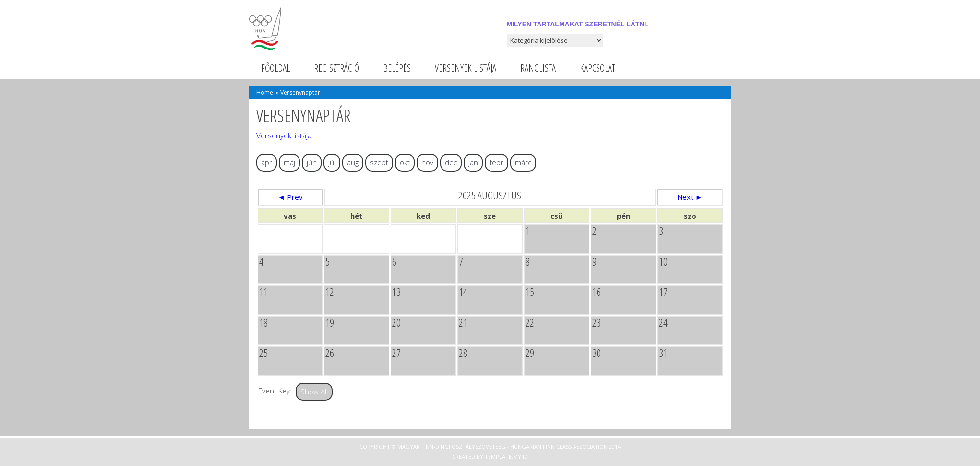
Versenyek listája (466, 68)
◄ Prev (290, 197)
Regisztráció (336, 68)
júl (332, 162)
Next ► (690, 197)
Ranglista (538, 68)
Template (498, 457)
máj (289, 162)
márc (523, 162)
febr (496, 162)
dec (451, 162)
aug (353, 162)
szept (379, 162)
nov (427, 162)
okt (405, 162)
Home (265, 92)
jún (312, 162)
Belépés (397, 68)
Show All (314, 392)
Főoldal (275, 68)
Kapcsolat (598, 68)
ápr (267, 162)
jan (473, 162)
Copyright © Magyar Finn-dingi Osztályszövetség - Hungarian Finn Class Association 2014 (490, 447)
